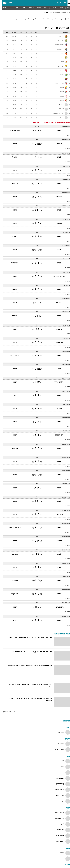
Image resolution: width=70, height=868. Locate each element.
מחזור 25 (65, 453)
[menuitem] (60, 8)
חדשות (60, 8)
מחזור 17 (66, 347)
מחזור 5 (66, 189)
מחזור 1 (66, 136)
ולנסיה (13, 210)
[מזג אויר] (9, 3)
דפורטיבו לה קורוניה (57, 276)
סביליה (57, 250)
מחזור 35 (65, 585)
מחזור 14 (66, 308)
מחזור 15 (66, 321)
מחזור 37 (65, 612)
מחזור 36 (65, 599)
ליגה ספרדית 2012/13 (56, 13)
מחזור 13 (66, 294)
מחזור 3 (66, 162)
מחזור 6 (66, 202)
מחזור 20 (65, 387)
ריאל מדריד (13, 263)
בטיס (57, 369)
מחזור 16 (66, 334)
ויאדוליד (57, 144)
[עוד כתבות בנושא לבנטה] (35, 712)
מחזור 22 (65, 413)
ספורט (44, 8)
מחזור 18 (66, 360)
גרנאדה (13, 237)
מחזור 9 (66, 241)
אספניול (13, 157)
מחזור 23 (65, 427)
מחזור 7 (66, 215)
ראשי (67, 8)
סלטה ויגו (57, 303)
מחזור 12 (66, 281)
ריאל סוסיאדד (13, 184)
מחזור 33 (65, 559)
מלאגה (57, 170)
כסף (23, 8)
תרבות (29, 8)
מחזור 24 (65, 440)
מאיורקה (13, 316)
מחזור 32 (65, 546)
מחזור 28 (65, 493)
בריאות (16, 8)
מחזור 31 (66, 533)
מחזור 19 (66, 374)
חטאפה (57, 223)
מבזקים (52, 8)
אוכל (9, 8)
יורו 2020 (59, 3)
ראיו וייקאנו (57, 342)
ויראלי (37, 8)
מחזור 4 (66, 175)
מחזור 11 (66, 268)
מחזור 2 (66, 149)
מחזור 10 (65, 255)
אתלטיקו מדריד (13, 131)
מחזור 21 (66, 400)
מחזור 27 (65, 480)
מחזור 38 (65, 625)
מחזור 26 (65, 466)
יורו (68, 13)
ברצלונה (13, 290)
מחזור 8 (66, 228)
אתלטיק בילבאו (13, 356)
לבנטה (44, 13)
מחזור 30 (65, 519)
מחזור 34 (65, 572)
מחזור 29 (65, 506)
